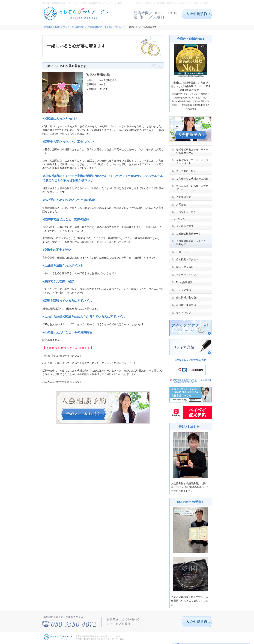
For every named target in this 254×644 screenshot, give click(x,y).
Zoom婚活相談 (184, 282)
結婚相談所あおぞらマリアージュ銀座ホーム (192, 151)
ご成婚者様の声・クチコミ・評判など (192, 243)
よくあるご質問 (185, 226)
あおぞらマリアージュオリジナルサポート (192, 162)
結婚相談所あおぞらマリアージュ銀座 (106, 639)
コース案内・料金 (186, 171)
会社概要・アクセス (187, 259)
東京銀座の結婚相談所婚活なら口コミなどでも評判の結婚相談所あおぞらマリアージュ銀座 (82, 3)
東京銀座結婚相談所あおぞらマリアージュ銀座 (98, 636)
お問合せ (181, 204)
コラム (181, 219)
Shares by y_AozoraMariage (191, 360)
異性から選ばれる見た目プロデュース (192, 188)
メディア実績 (184, 290)
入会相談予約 (184, 197)
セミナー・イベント (187, 275)
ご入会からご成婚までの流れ (192, 179)
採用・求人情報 (185, 267)
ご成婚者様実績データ (189, 234)
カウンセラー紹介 (186, 212)
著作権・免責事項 (186, 305)
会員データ (182, 252)
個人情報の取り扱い (187, 297)
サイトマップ (184, 313)
